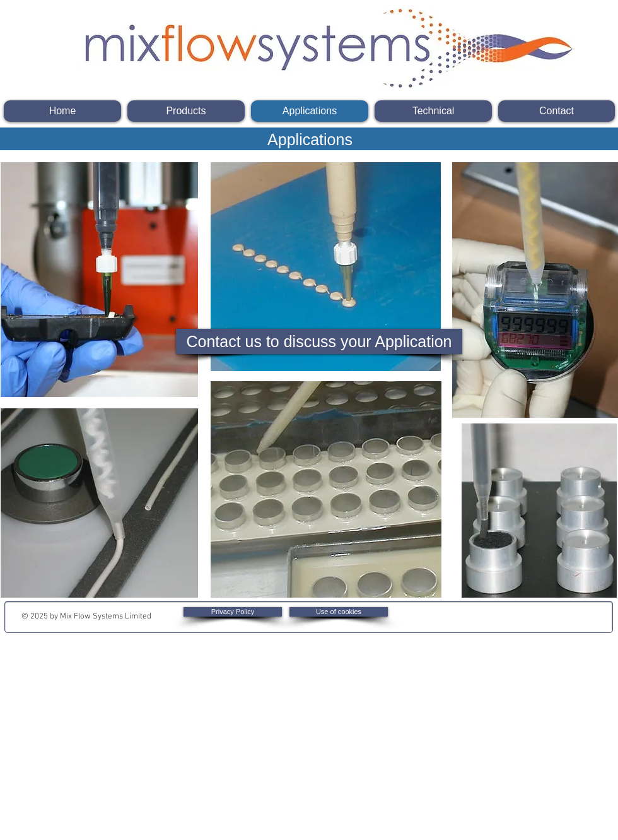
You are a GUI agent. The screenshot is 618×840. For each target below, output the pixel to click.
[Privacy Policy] (233, 612)
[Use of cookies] (339, 612)
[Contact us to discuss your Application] (319, 341)
